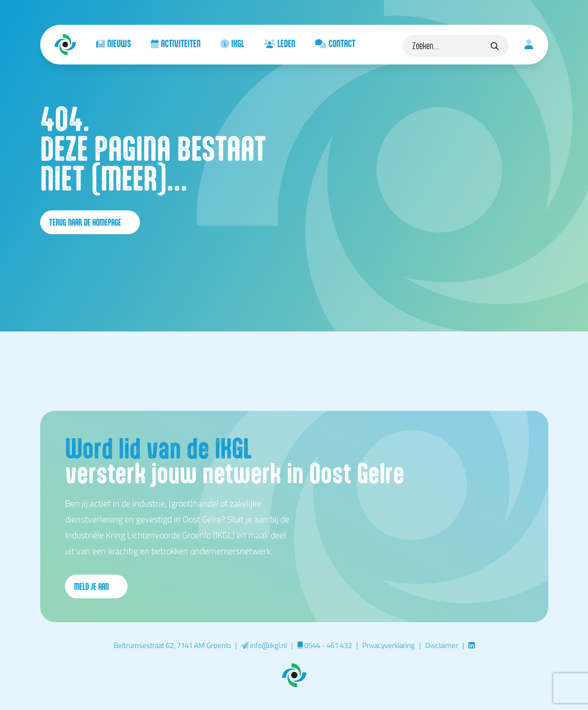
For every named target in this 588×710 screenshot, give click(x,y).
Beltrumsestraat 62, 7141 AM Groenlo (172, 645)
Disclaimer (442, 645)
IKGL (232, 43)
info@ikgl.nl (264, 645)
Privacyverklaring (389, 645)
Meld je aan (96, 586)
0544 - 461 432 (325, 645)
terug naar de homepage (90, 222)
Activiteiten (176, 43)
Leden (280, 43)
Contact (335, 43)
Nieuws (114, 43)
